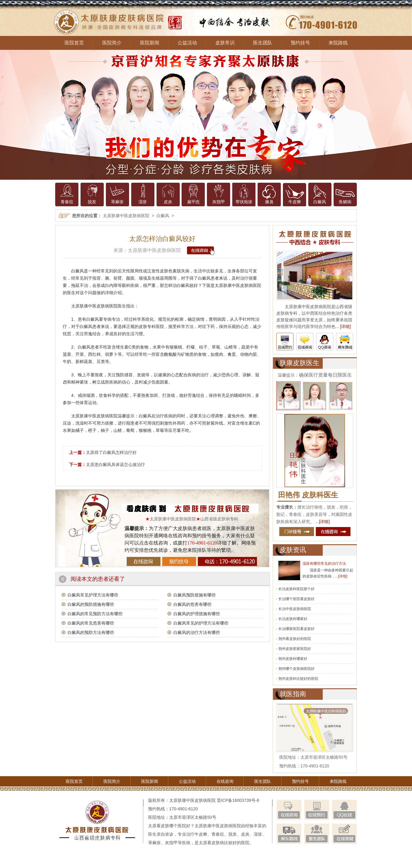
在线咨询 (225, 781)
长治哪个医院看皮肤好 (296, 599)
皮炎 (168, 202)
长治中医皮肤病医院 (295, 609)
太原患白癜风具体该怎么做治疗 (116, 465)
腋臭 (269, 202)
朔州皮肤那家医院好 (295, 649)
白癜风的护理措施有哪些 (197, 614)
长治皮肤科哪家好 (293, 619)
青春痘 (67, 202)
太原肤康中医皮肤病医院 (126, 216)
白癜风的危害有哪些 (192, 604)
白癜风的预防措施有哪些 (91, 604)
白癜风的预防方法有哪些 (91, 632)
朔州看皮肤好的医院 (295, 639)
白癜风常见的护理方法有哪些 (201, 623)
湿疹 (143, 202)
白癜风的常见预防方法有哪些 (95, 614)
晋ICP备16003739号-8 (238, 800)
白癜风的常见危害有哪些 (91, 623)
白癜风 (320, 202)
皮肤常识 (225, 43)
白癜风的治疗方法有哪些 (197, 632)
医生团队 (263, 43)
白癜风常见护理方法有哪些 (93, 595)
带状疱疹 (244, 202)
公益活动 (187, 43)
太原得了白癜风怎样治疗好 (111, 452)
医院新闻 (150, 43)
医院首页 (74, 43)
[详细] (346, 326)
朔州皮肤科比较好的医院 (298, 679)
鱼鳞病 (345, 202)
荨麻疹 (117, 202)
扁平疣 (193, 202)
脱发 (92, 202)
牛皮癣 (295, 202)
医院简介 (112, 43)
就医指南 (293, 694)
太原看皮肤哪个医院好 (169, 826)
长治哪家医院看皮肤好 (296, 629)
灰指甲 (219, 202)
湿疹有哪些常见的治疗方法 (324, 564)
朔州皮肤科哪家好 (293, 659)
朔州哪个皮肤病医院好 (296, 669)
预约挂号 (300, 43)
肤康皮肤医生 (299, 363)
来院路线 (338, 43)
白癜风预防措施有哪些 (195, 595)
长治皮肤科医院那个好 (296, 589)
